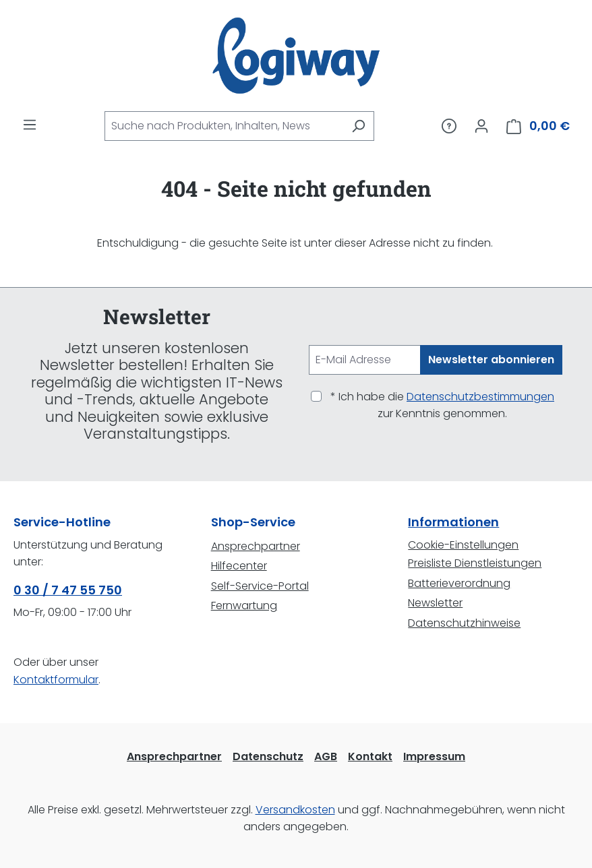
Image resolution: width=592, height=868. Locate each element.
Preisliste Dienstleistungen (475, 563)
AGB (326, 756)
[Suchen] (358, 126)
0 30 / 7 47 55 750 (68, 590)
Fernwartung (244, 606)
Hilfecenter (239, 566)
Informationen (453, 522)
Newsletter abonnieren (491, 360)
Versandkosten (295, 810)
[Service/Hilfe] (449, 126)
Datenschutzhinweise (464, 623)
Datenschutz (268, 756)
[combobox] (224, 126)
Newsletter (435, 603)
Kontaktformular (56, 680)
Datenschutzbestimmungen (480, 397)
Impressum (434, 756)
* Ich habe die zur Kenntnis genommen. (442, 405)
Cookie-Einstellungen (463, 545)
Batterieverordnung (459, 583)
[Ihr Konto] (481, 126)
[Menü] (30, 125)
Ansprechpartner (256, 546)
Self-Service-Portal (260, 586)
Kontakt (370, 756)
